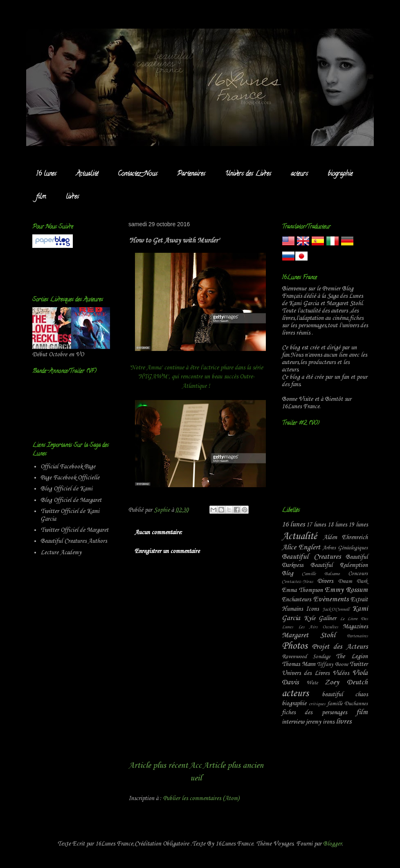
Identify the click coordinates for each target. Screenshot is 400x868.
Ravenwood (294, 657)
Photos (294, 646)
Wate (312, 683)
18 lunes (337, 525)
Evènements (331, 599)
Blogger (333, 844)
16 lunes (46, 174)
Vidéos (341, 673)
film (41, 197)
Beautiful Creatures (311, 557)
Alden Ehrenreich (346, 537)
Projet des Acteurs (340, 647)
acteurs (299, 174)
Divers (325, 581)
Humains (292, 609)
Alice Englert (301, 548)
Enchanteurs (296, 600)
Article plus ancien (233, 766)
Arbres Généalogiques (345, 548)
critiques (317, 704)
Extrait (359, 600)
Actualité (87, 174)
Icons (312, 609)
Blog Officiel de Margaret (71, 500)
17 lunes (316, 525)
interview (293, 722)
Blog (288, 573)
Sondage (321, 657)
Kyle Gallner (320, 618)
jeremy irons (320, 722)
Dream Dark (353, 581)
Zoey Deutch (346, 682)
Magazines (355, 627)
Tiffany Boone (333, 664)
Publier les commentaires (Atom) (201, 798)
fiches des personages (314, 713)
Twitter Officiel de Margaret (74, 530)
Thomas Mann (299, 664)
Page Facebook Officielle (70, 478)
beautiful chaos (345, 695)
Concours (358, 574)
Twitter (358, 664)
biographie (340, 174)
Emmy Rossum (346, 590)
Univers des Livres (248, 174)
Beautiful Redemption (339, 565)
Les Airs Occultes (318, 627)
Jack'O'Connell (336, 609)
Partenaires (191, 174)
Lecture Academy (61, 553)
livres (72, 197)
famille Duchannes (347, 704)
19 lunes (358, 525)
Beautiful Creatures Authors (74, 541)
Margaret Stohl (309, 635)
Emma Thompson (302, 590)
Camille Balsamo (321, 574)
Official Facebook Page (68, 467)
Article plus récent (158, 766)
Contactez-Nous (138, 174)
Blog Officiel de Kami (66, 489)
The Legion (352, 657)
